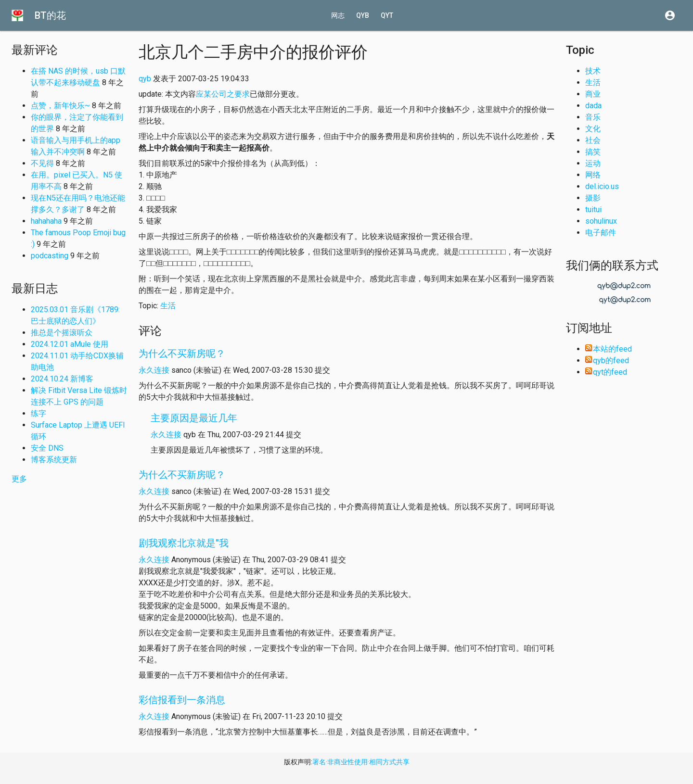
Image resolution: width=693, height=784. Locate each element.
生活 (168, 306)
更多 (19, 479)
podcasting (50, 256)
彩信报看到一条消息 (182, 700)
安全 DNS (47, 448)
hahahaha (46, 221)
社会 (593, 140)
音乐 (593, 117)
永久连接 (154, 370)
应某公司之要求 (223, 94)
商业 (593, 94)
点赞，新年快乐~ (60, 106)
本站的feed (609, 349)
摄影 (593, 198)
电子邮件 (601, 233)
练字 (38, 413)
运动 (593, 163)
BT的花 (50, 15)
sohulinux (601, 221)
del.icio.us (602, 186)
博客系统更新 (54, 460)
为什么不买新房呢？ (182, 354)
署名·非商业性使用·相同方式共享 (361, 762)
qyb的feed (607, 360)
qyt (387, 15)
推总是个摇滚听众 (62, 333)
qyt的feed (606, 372)
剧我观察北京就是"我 (184, 543)
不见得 (42, 163)
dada (593, 106)
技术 (593, 71)
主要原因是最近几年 (194, 418)
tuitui (593, 209)
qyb (363, 15)
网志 (338, 15)
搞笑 (593, 152)
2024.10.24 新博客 (62, 379)
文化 (593, 129)
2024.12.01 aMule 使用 (70, 344)
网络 (593, 175)
